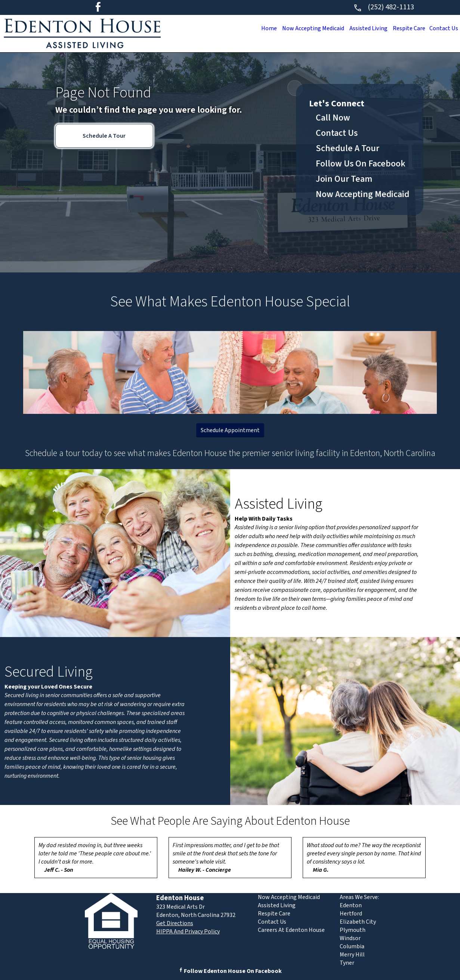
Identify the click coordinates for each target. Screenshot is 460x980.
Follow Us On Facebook (361, 164)
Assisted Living (363, 28)
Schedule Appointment (230, 430)
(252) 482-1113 (384, 7)
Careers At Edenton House (291, 930)
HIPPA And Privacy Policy (188, 931)
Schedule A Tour (104, 136)
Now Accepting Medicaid (305, 28)
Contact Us (443, 28)
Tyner (347, 963)
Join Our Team (344, 179)
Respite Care (406, 28)
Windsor (350, 938)
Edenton (351, 905)
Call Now (333, 118)
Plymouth (353, 930)
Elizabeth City (358, 922)
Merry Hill (352, 955)
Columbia (352, 946)
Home (258, 28)
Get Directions (175, 923)
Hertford (351, 914)
